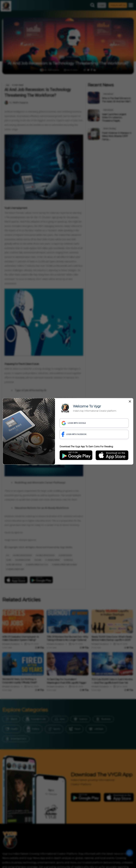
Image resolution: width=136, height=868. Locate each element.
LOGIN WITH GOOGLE (74, 423)
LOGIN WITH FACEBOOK (75, 434)
